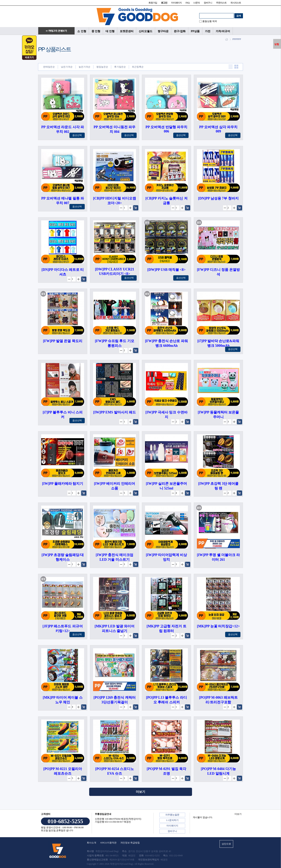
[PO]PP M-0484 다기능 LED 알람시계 (218, 771)
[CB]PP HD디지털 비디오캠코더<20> (115, 201)
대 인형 (110, 31)
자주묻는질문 (172, 815)
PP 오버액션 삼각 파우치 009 (218, 129)
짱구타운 (163, 31)
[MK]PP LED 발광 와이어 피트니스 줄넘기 (115, 629)
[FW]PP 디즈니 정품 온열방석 (218, 272)
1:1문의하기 (172, 820)
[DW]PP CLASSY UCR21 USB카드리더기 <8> (115, 272)
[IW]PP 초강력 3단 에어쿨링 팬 (218, 486)
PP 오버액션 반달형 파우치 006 (167, 129)
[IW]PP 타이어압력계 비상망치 (167, 557)
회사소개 (92, 843)
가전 (208, 31)
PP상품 (195, 31)
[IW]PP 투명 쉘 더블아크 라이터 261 (218, 557)
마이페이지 (176, 3)
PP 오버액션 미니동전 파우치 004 (115, 129)
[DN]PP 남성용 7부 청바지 (218, 198)
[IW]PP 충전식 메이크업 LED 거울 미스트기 (115, 557)
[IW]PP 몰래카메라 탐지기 (63, 484)
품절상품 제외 (210, 21)
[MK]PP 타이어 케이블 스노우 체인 (63, 700)
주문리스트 (221, 3)
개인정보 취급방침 (130, 843)
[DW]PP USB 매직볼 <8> (166, 270)
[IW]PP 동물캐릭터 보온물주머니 (218, 415)
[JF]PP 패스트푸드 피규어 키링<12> (63, 629)
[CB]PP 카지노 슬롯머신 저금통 (166, 201)
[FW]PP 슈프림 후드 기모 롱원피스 (114, 343)
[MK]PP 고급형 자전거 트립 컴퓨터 (166, 629)
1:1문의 (196, 3)
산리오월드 (146, 31)
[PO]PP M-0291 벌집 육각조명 (166, 771)
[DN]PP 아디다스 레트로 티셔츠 (63, 272)
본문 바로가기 (0, 0)
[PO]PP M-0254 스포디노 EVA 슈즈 (115, 771)
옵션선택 (77, 135)
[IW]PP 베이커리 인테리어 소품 (115, 486)
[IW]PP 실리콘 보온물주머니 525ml (167, 486)
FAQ (188, 3)
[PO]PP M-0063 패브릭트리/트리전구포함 (218, 700)
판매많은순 (49, 67)
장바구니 (208, 3)
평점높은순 (102, 67)
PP (234, 39)
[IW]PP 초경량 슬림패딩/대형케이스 (63, 557)
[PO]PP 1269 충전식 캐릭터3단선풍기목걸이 (114, 700)
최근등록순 (138, 67)
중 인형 (96, 31)
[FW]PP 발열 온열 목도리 (63, 341)
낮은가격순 (67, 67)
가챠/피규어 (223, 31)
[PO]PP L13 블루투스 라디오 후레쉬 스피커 (166, 700)
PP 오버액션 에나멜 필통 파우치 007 (63, 201)
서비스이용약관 (108, 843)
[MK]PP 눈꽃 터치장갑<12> (218, 626)
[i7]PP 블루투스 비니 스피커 (63, 415)
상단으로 (226, 844)
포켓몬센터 (127, 31)
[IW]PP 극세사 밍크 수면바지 (166, 415)
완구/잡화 (180, 31)
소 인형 (82, 31)
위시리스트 (236, 3)
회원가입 (153, 3)
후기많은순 (120, 67)
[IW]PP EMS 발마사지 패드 (115, 412)
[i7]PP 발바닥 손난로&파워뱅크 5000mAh (218, 343)
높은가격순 (84, 67)
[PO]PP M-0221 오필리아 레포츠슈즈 (63, 771)
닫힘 (277, 44)
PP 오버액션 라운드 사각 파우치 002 (63, 129)
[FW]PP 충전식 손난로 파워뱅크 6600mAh (166, 343)
